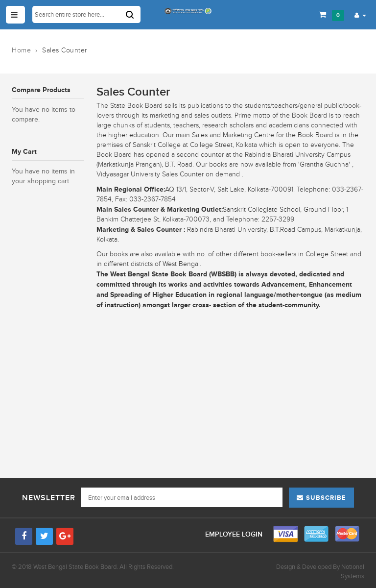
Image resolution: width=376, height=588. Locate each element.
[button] (360, 15)
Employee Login (235, 534)
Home (21, 50)
